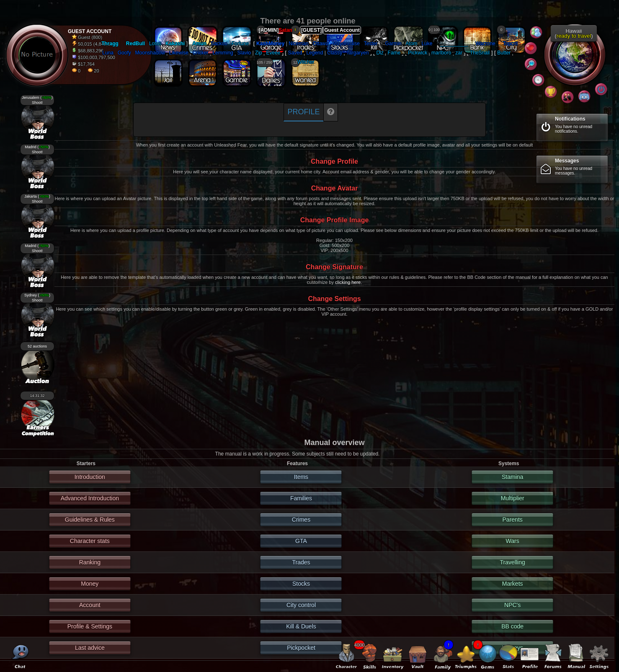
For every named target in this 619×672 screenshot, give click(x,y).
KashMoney (270, 44)
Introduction (90, 477)
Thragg (110, 44)
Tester (371, 44)
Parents (513, 520)
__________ (454, 44)
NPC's (512, 605)
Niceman (298, 44)
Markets (513, 584)
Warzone (485, 44)
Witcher (306, 62)
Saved (295, 53)
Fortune (240, 44)
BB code (512, 626)
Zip (259, 53)
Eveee (273, 53)
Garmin (393, 44)
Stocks (301, 584)
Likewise (179, 53)
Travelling (513, 562)
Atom (412, 44)
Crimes (301, 520)
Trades (301, 562)
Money (90, 584)
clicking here (348, 282)
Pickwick (418, 53)
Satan (285, 30)
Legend (315, 53)
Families (301, 498)
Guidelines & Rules (90, 520)
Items (301, 477)
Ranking (90, 562)
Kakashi (175, 44)
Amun (199, 44)
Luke (427, 44)
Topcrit (510, 44)
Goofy (124, 53)
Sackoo (219, 44)
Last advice (90, 648)
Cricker (201, 53)
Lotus (155, 44)
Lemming (223, 53)
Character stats (90, 541)
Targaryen (357, 53)
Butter (504, 53)
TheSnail (480, 53)
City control (301, 605)
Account (90, 605)
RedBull (135, 44)
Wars (513, 541)
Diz (380, 53)
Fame (394, 53)
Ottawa (320, 44)
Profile (303, 112)
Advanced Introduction (90, 498)
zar (459, 53)
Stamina (512, 477)
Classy (335, 53)
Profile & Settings (90, 626)
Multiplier (513, 498)
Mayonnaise (346, 44)
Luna (108, 53)
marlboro (441, 53)
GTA (301, 541)
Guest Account (342, 30)
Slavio (244, 53)
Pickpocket (301, 648)
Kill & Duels (301, 626)
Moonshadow (150, 53)
